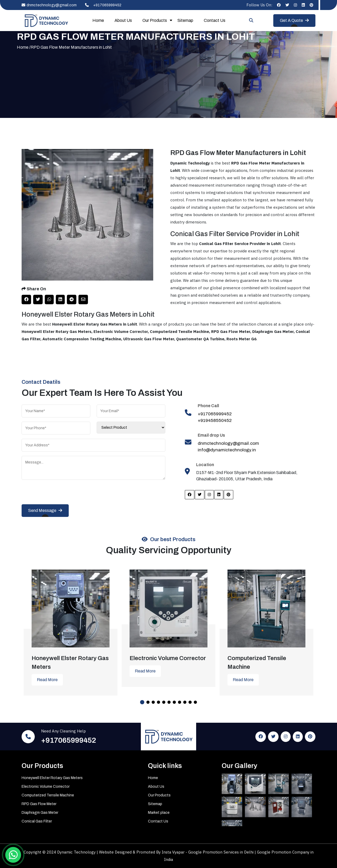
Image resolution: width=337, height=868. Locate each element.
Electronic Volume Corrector (46, 787)
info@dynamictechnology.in (227, 450)
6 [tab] (169, 702)
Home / (24, 47)
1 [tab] (142, 702)
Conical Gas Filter (37, 821)
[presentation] (62, 494)
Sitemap (185, 20)
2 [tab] (148, 702)
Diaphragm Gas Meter (40, 813)
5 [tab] (164, 702)
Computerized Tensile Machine (48, 795)
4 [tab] (158, 702)
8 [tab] (180, 702)
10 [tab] (190, 702)
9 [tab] (185, 702)
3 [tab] (153, 702)
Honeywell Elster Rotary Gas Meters (52, 778)
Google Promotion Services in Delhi (221, 852)
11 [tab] (195, 702)
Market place (159, 813)
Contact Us (215, 20)
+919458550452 (215, 420)
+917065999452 (102, 5)
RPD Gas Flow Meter (39, 804)
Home (98, 20)
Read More (47, 680)
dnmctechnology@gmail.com (49, 5)
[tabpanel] (71, 629)
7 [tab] (174, 702)
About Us (123, 20)
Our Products (155, 20)
